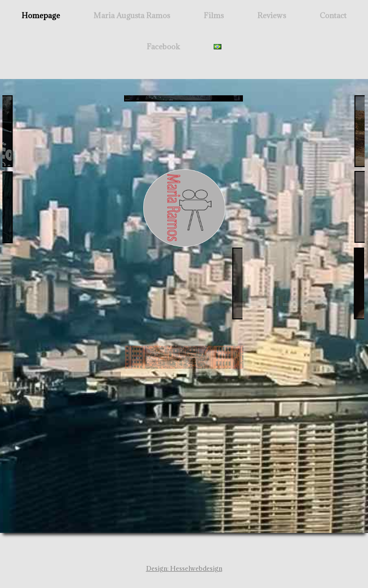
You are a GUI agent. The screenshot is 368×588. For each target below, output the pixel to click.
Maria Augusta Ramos (132, 15)
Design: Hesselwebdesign (184, 568)
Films (214, 15)
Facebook (163, 46)
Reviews (272, 15)
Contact (333, 15)
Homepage (41, 15)
